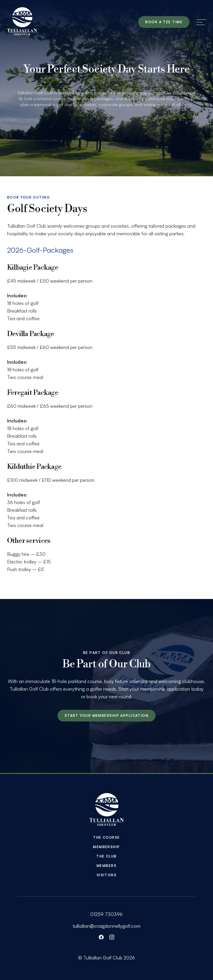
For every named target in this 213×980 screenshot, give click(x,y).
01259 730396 (107, 914)
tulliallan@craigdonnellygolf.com (107, 926)
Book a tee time (164, 22)
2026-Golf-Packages (40, 250)
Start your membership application (107, 715)
